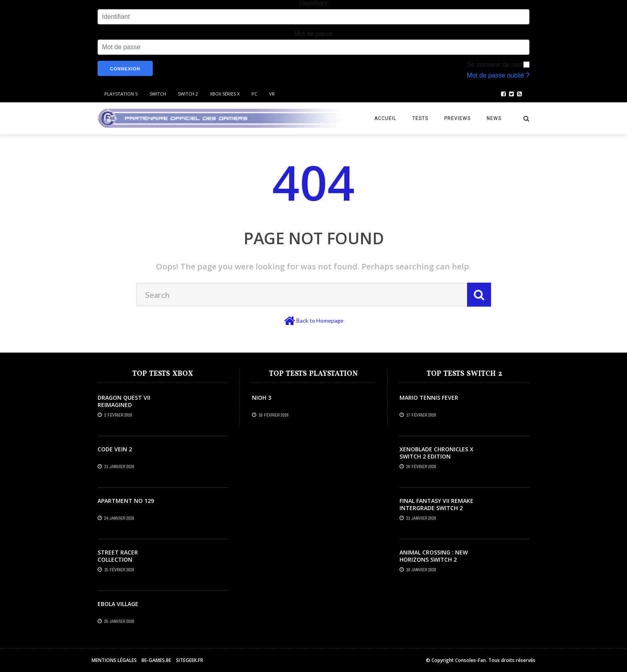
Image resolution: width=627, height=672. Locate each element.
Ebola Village (118, 604)
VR (272, 94)
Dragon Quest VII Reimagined (124, 401)
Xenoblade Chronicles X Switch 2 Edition (436, 453)
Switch (158, 94)
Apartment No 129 (126, 501)
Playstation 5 (121, 94)
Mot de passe (313, 34)
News (494, 118)
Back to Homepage (320, 320)
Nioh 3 (262, 398)
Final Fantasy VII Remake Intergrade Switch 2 (436, 504)
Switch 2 (188, 94)
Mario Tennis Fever (429, 398)
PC (254, 94)
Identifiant (313, 3)
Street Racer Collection (118, 556)
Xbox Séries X (225, 94)
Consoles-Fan (470, 660)
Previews (457, 118)
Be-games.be (156, 660)
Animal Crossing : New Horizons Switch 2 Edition (434, 559)
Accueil (385, 118)
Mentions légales (114, 660)
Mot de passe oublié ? (498, 75)
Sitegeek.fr (190, 660)
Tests (420, 118)
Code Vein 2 (115, 449)
